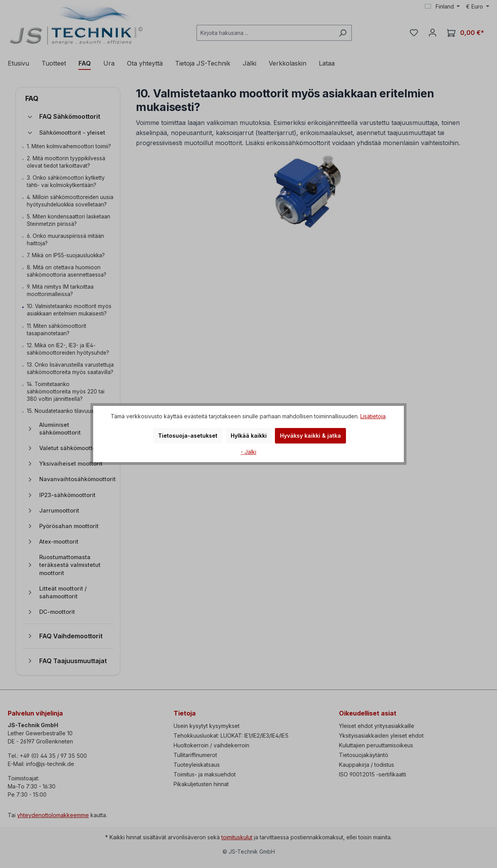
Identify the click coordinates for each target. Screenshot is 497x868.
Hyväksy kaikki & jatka (310, 436)
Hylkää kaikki (249, 436)
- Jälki (248, 452)
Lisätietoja (373, 416)
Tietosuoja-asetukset (188, 436)
